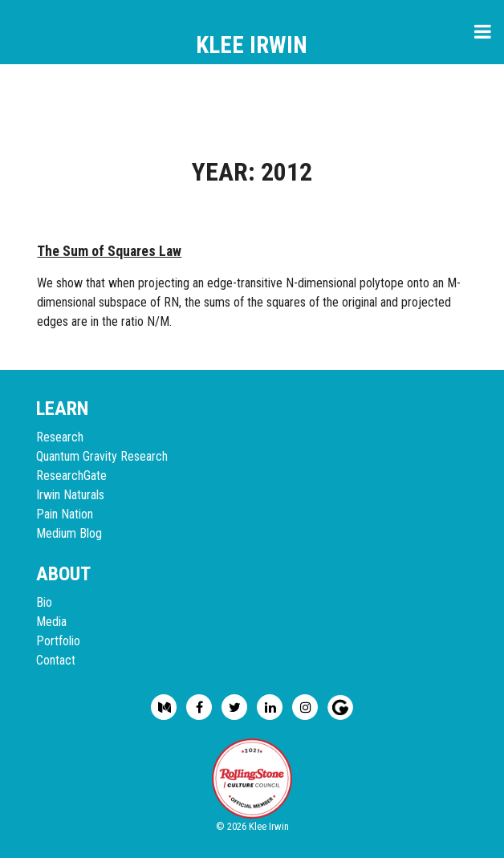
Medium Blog (69, 533)
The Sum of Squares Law (109, 251)
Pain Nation (65, 514)
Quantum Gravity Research (102, 456)
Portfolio (58, 641)
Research (60, 437)
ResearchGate (71, 476)
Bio (44, 602)
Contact (56, 660)
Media (51, 622)
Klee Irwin (252, 45)
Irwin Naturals (70, 495)
